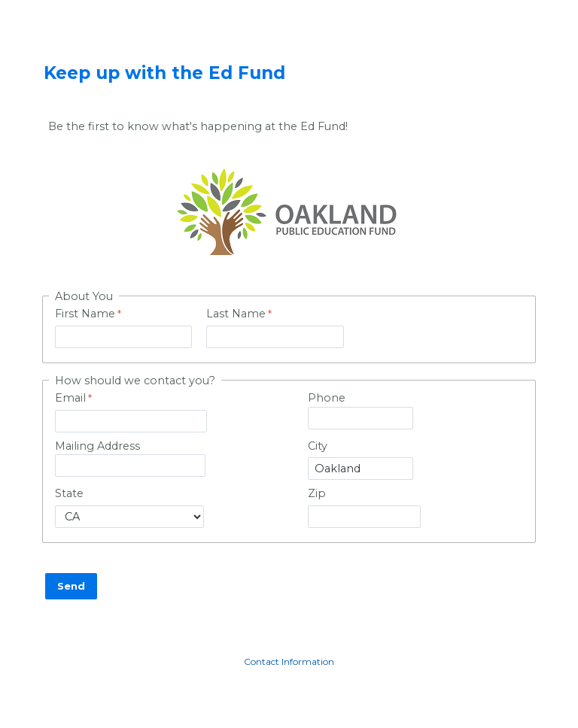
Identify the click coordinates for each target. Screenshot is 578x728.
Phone (327, 398)
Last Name (236, 314)
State (69, 493)
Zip (317, 493)
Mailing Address (97, 446)
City (318, 446)
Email (70, 398)
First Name (85, 314)
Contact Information (289, 661)
